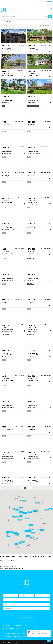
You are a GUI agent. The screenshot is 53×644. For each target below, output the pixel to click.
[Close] (50, 631)
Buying (17, 589)
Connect (45, 589)
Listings (12, 589)
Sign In (49, 1)
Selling (21, 589)
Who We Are (39, 589)
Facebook (5, 628)
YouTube (17, 628)
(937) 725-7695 (22, 626)
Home (8, 589)
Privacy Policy (32, 642)
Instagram (11, 628)
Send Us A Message (26, 616)
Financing (26, 589)
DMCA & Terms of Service (41, 642)
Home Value (32, 589)
